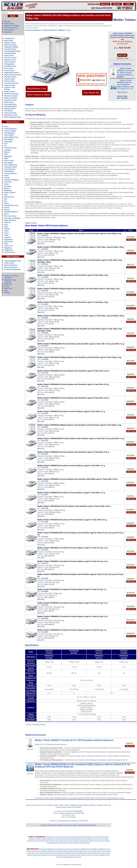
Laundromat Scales (11, 83)
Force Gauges (9, 70)
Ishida (6, 184)
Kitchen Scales (10, 81)
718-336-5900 (79, 813)
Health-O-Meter (97, 851)
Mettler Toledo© (10, 193)
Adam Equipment (10, 129)
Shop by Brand (13, 122)
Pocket (103, 841)
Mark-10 (62, 853)
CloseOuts (8, 32)
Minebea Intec (9, 197)
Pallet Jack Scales (11, 98)
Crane (61, 839)
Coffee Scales (9, 263)
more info (30, 749)
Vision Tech (8, 246)
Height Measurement (12, 73)
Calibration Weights (11, 47)
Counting (56, 839)
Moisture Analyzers (11, 96)
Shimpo (7, 229)
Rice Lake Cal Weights (12, 218)
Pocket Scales (9, 30)
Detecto (7, 152)
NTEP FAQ (8, 284)
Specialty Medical (11, 107)
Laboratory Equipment (33, 30)
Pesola (7, 208)
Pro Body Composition (12, 269)
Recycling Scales (10, 104)
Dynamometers (80, 839)
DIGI (6, 154)
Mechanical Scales (11, 28)
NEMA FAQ (8, 288)
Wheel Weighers (86, 843)
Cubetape (8, 150)
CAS (6, 144)
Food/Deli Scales (10, 66)
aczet (41, 849)
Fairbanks (80, 851)
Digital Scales (9, 24)
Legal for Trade (10, 85)
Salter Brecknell (10, 220)
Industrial (30, 841)
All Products (52, 825)
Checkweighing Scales (12, 51)
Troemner (8, 237)
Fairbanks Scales (10, 167)
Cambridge (8, 141)
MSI (6, 199)
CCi (6, 146)
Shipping (54, 843)
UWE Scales (9, 242)
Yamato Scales (10, 252)
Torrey (7, 233)
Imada (6, 176)
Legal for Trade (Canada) (65, 841)
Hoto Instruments (10, 173)
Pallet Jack (98, 841)
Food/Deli (72, 839)
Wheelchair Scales (11, 115)
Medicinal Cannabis (11, 94)
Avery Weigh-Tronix (11, 137)
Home (106, 805)
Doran (57, 851)
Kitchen (47, 841)
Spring (49, 843)
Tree (91, 855)
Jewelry (35, 841)
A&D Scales (67, 849)
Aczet (6, 127)
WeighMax (8, 248)
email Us (100, 80)
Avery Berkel (9, 135)
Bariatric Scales (10, 43)
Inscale (7, 178)
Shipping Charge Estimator (80, 805)
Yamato (79, 857)
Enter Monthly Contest (51, 805)
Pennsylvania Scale (11, 205)
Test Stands (8, 111)
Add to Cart (131, 240)
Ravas (6, 214)
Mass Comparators (11, 267)
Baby (81, 837)
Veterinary (78, 843)
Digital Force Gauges (12, 26)
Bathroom (91, 837)
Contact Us (38, 805)
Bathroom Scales (10, 45)
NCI (6, 201)
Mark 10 (7, 188)
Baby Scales (9, 41)
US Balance (8, 239)
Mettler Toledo (75, 853)
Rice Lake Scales (10, 216)
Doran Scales (9, 161)
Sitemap (7, 293)
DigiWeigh (8, 156)
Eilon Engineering (11, 165)
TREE (6, 235)
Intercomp (8, 182)
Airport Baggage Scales (13, 261)
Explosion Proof (10, 60)
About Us (44, 825)
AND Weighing (9, 133)
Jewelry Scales (10, 79)
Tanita (6, 231)
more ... (36, 28)
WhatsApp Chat (66, 821)
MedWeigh (8, 190)
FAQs (61, 805)
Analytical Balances (50, 30)
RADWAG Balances (11, 212)
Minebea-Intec (84, 853)
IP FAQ (7, 286)
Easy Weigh (8, 163)
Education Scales (10, 58)
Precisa (7, 210)
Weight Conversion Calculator (72, 807)
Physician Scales (10, 100)
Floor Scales (9, 68)
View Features (122, 92)
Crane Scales (9, 56)
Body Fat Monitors (11, 265)
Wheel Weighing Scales (13, 117)
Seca (6, 225)
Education (66, 839)
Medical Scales (10, 92)
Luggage (75, 841)
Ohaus (7, 203)
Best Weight (9, 139)
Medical (80, 841)
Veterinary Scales (10, 113)
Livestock (41, 841)
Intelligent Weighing (11, 180)
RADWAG (39, 855)
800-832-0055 (78, 811)
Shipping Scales (10, 109)
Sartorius (8, 222)
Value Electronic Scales (53, 837)
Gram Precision (10, 169)
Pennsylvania (106, 853)
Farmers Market (10, 62)
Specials (7, 21)
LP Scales (8, 186)
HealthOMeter (9, 171)
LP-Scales (56, 853)
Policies (67, 805)
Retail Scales (9, 102)
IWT (33, 853)
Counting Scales (10, 53)
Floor (95, 839)
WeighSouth (9, 250)
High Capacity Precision (13, 75)
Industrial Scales (10, 77)
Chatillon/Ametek (10, 148)
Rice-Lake (50, 855)
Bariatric (85, 837)
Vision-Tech (59, 857)
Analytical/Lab (9, 38)
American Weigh (10, 131)
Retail (108, 841)
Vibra (6, 244)
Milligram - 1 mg (64, 30)
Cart (32, 805)
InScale (37, 853)
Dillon (6, 159)
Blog (6, 290)
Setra (6, 227)
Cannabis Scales (10, 49)
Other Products (13, 257)
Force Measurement (103, 839)
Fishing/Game (9, 64)
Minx (6, 195)
